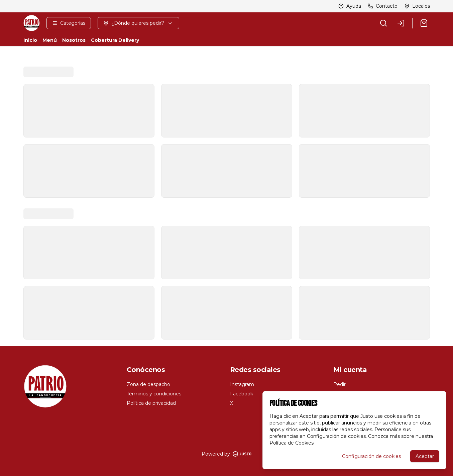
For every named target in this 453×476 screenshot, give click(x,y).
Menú (50, 40)
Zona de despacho (148, 384)
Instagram (242, 384)
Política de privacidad (151, 403)
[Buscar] (383, 23)
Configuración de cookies (371, 456)
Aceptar (425, 456)
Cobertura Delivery (115, 40)
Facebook (242, 394)
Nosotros (74, 40)
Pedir (339, 384)
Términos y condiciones (154, 394)
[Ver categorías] (69, 23)
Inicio (30, 40)
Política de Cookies (292, 443)
